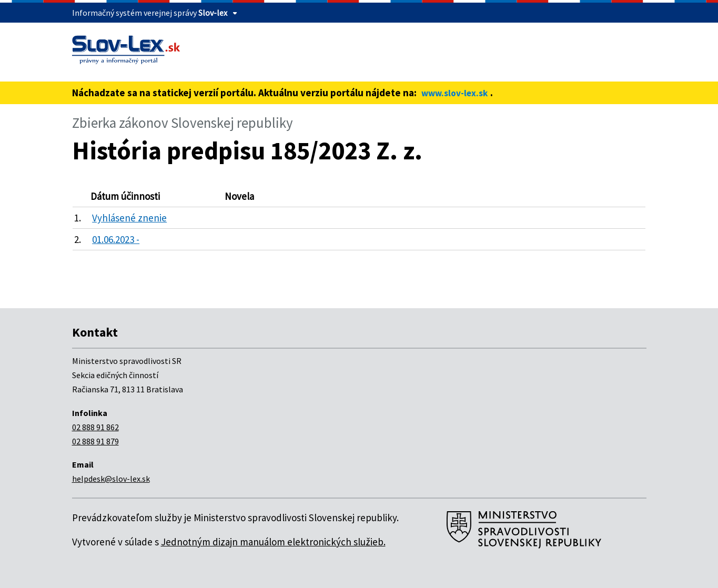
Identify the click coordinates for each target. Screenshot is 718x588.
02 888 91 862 (95, 427)
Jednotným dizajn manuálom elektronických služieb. (273, 542)
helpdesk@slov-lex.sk (111, 479)
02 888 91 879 (95, 441)
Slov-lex (213, 13)
